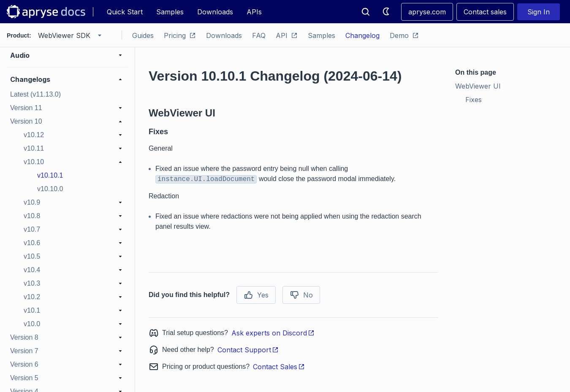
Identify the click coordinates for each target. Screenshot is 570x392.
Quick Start (125, 12)
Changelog (362, 35)
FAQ (259, 35)
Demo (404, 35)
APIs (254, 12)
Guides (143, 35)
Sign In (539, 12)
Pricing (180, 35)
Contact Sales (279, 367)
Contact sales (485, 12)
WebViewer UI (478, 86)
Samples (170, 12)
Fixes (474, 100)
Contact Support (248, 350)
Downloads (215, 12)
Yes (256, 295)
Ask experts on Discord (273, 333)
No (301, 295)
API (287, 35)
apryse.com (427, 12)
